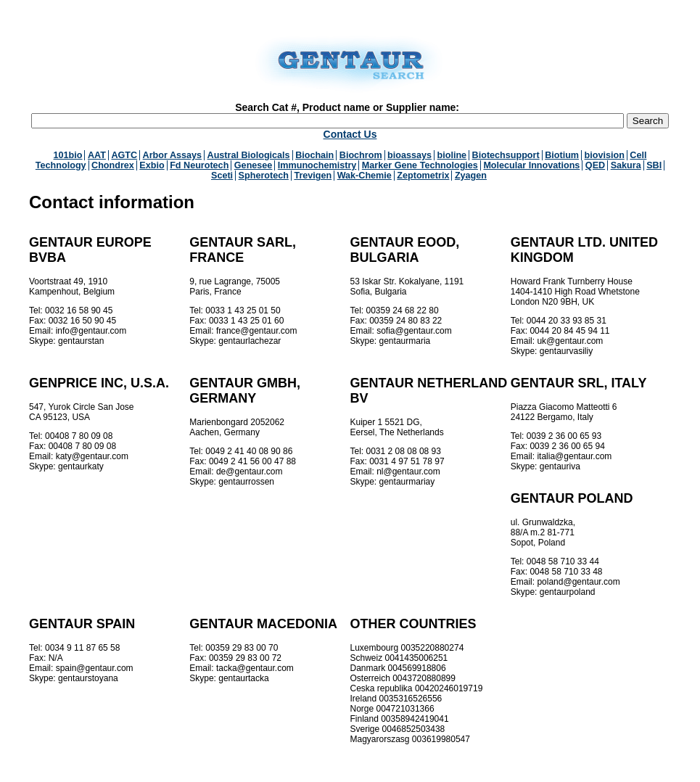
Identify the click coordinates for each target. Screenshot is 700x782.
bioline (452, 155)
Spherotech (264, 176)
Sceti (222, 176)
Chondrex (113, 165)
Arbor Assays (172, 155)
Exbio (152, 165)
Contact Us (350, 134)
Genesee (254, 165)
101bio (68, 155)
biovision (605, 155)
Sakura (626, 165)
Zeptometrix (423, 176)
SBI (654, 165)
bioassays (409, 155)
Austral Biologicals (249, 155)
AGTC (124, 155)
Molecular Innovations (531, 165)
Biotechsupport (506, 155)
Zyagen (471, 176)
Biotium (562, 155)
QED (595, 165)
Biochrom (361, 155)
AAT (97, 155)
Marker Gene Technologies (420, 165)
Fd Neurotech (199, 165)
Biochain (314, 155)
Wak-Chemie (365, 176)
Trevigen (313, 176)
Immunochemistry (317, 165)
